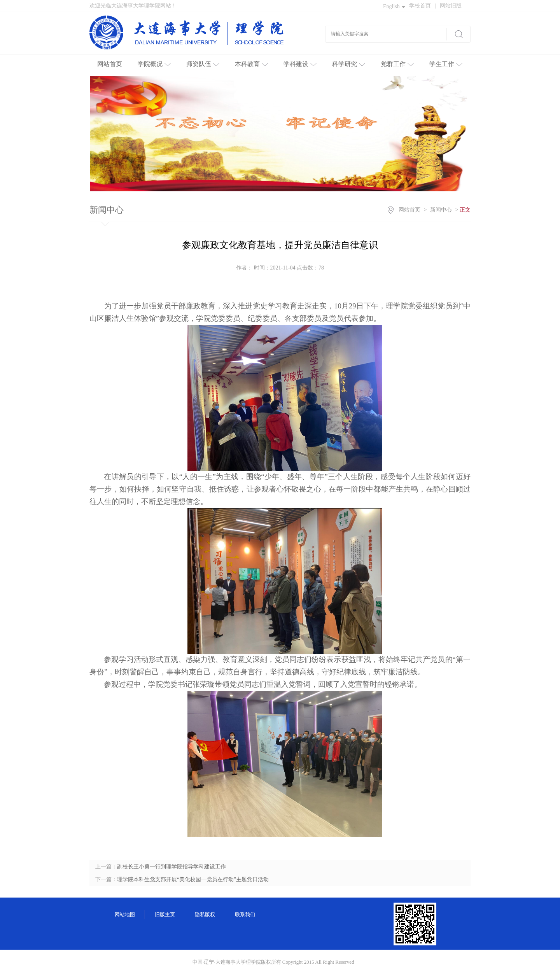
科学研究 (349, 64)
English (394, 6)
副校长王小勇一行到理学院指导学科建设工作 (171, 867)
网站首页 (110, 64)
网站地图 (125, 914)
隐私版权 (205, 914)
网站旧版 (451, 6)
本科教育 (251, 64)
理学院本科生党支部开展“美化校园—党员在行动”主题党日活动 (193, 879)
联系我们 (245, 914)
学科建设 (300, 64)
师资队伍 (203, 64)
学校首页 (423, 6)
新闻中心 (441, 210)
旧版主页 (165, 914)
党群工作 (397, 64)
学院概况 (154, 64)
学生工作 (446, 64)
